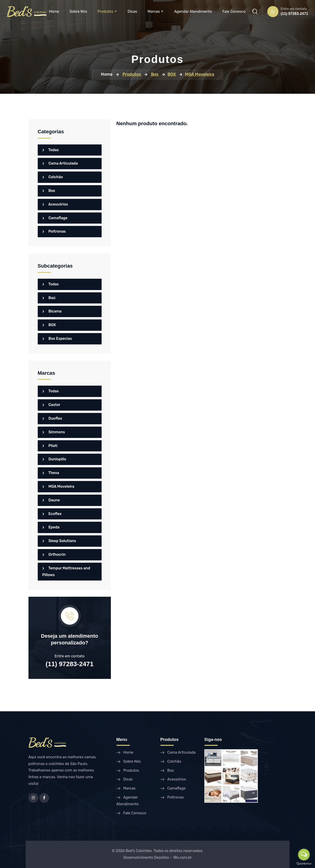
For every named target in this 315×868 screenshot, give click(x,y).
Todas (51, 150)
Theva (51, 473)
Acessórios (55, 204)
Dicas (132, 11)
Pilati (50, 446)
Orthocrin (54, 554)
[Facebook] (44, 798)
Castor (51, 405)
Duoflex (52, 418)
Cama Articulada (60, 163)
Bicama (52, 311)
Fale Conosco (234, 11)
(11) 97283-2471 (294, 14)
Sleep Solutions (59, 541)
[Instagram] (33, 798)
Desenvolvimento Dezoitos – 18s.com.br (158, 857)
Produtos (105, 11)
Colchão (53, 177)
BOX (49, 325)
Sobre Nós (78, 11)
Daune (51, 500)
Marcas (154, 11)
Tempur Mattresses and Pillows (66, 571)
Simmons (54, 432)
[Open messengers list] (304, 855)
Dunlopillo (54, 459)
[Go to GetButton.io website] (304, 863)
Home (54, 11)
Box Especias (57, 339)
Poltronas (54, 231)
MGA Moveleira (58, 486)
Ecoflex (52, 514)
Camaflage (55, 218)
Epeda (51, 527)
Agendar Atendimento (193, 11)
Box (49, 191)
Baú (49, 298)
